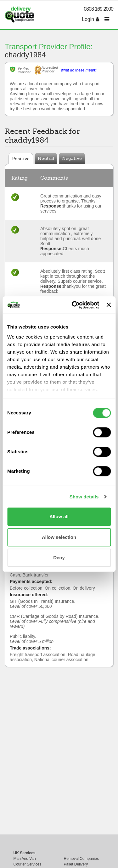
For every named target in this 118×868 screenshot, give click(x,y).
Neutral (46, 158)
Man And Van (25, 859)
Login (90, 19)
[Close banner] (109, 305)
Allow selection (59, 537)
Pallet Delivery (76, 864)
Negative (72, 158)
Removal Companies (81, 859)
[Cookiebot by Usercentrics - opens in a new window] (74, 305)
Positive (21, 159)
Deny (59, 558)
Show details (84, 497)
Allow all (59, 516)
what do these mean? (79, 70)
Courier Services (28, 864)
